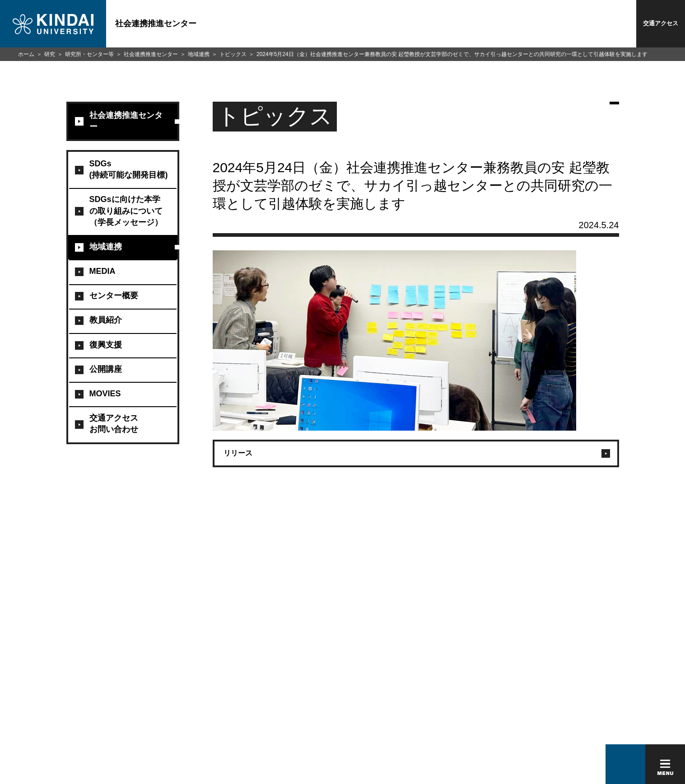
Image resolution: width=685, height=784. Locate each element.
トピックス (233, 54)
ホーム (26, 54)
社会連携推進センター (151, 54)
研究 (50, 54)
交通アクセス (661, 23)
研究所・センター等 (89, 54)
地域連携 (199, 54)
